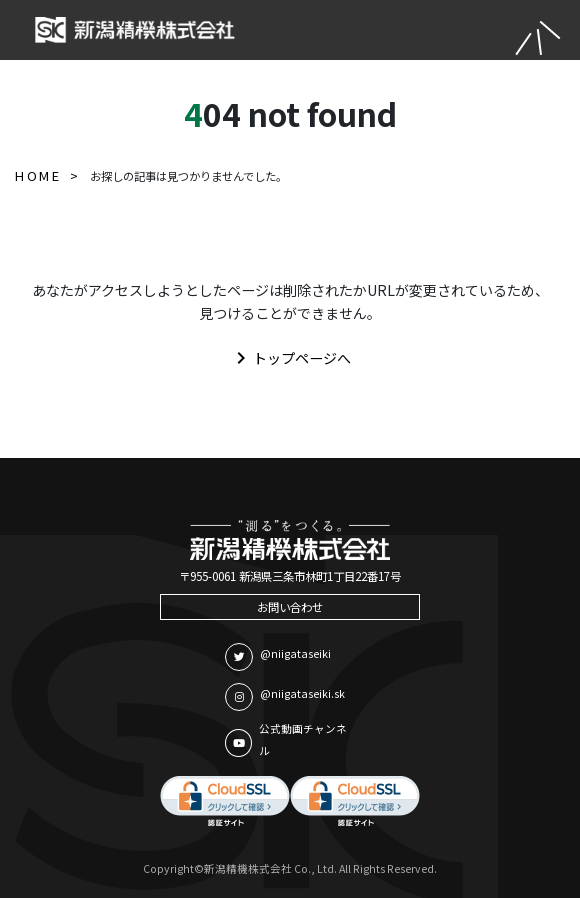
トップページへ (290, 358)
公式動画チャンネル (286, 740)
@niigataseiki (278, 657)
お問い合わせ (290, 607)
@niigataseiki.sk (285, 697)
